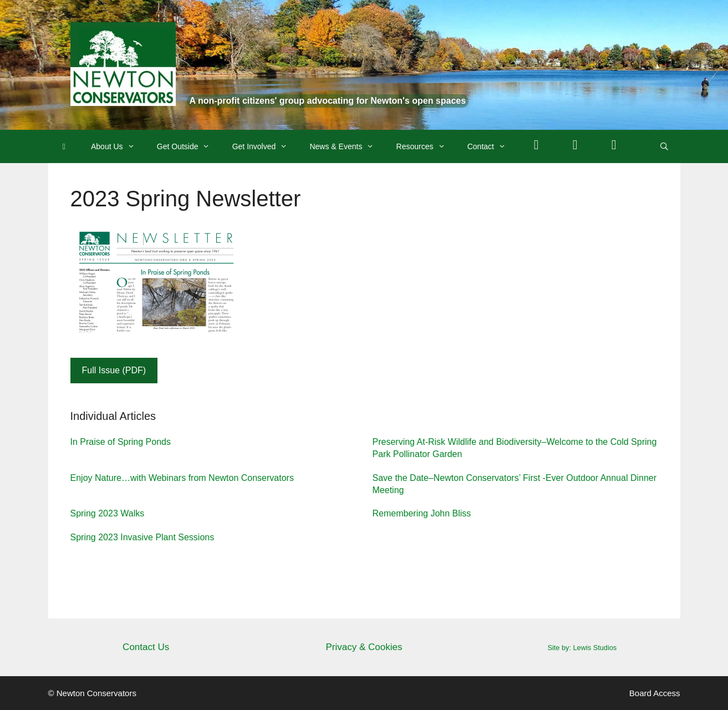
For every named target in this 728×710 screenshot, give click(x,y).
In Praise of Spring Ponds (121, 442)
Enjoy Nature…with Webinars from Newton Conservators (182, 478)
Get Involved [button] (266, 146)
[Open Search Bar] (664, 146)
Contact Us (146, 647)
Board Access (655, 693)
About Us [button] (118, 146)
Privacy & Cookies (364, 647)
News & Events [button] (347, 146)
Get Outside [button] (189, 146)
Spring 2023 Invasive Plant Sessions (142, 537)
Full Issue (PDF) (114, 370)
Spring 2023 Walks (108, 513)
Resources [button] (426, 146)
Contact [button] (492, 146)
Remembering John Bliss (422, 513)
